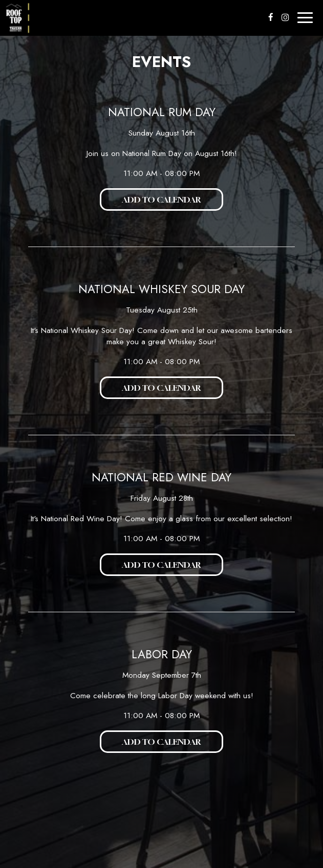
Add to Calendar (161, 199)
